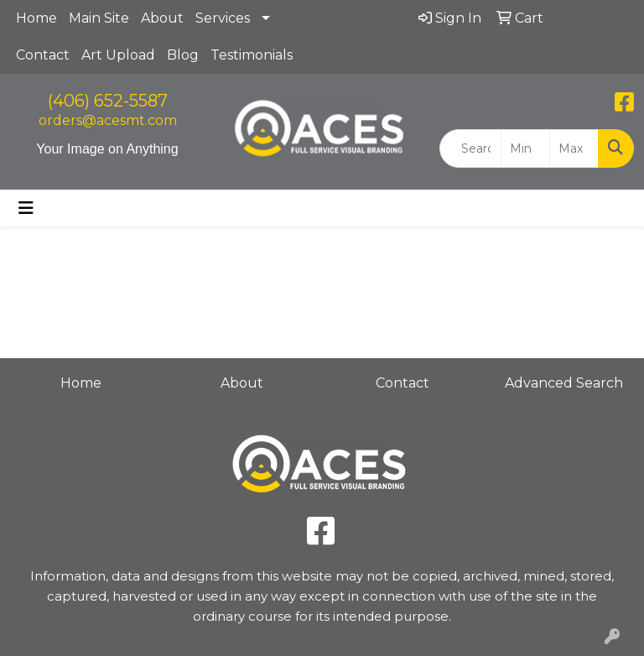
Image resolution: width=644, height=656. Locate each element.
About (162, 18)
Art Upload (118, 55)
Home (36, 18)
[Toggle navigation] (26, 208)
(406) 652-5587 (108, 101)
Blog (183, 55)
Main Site (99, 18)
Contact (43, 55)
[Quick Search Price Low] (525, 148)
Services (223, 18)
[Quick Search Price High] (574, 148)
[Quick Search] (470, 148)
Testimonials (252, 55)
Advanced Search (564, 383)
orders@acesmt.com (108, 120)
